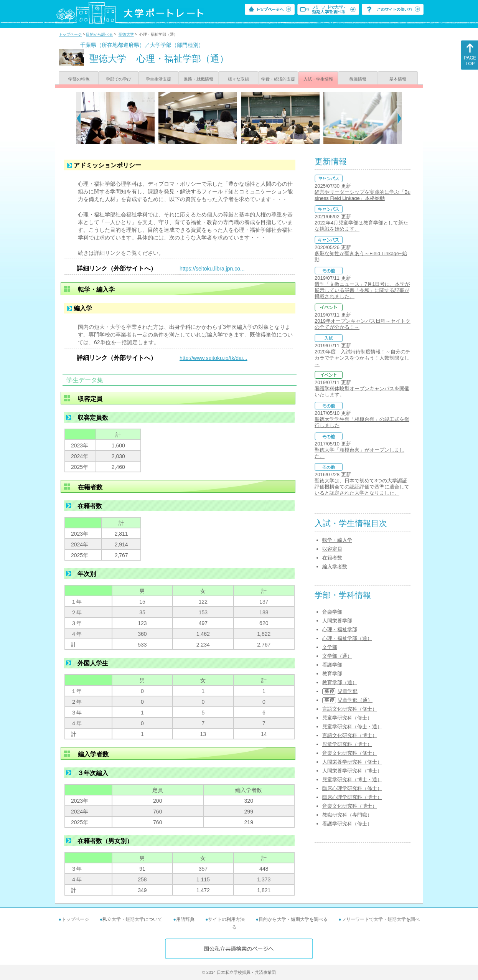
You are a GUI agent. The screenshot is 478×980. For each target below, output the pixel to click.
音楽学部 (332, 612)
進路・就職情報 (199, 79)
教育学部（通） (340, 682)
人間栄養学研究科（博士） (352, 771)
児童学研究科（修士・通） (352, 727)
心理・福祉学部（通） (347, 638)
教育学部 (332, 674)
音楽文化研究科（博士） (350, 806)
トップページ (70, 34)
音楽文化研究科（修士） (350, 753)
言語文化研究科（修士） (350, 709)
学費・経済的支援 (278, 79)
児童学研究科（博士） (347, 744)
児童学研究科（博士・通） (352, 780)
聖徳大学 (126, 34)
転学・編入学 (337, 540)
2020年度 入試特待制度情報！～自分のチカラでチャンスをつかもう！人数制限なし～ (363, 358)
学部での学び (119, 79)
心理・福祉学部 (340, 629)
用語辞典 (185, 919)
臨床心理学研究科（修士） (352, 788)
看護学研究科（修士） (347, 824)
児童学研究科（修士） (347, 718)
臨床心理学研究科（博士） (352, 797)
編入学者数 (335, 567)
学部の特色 (79, 79)
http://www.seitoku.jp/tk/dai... (213, 358)
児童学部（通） (355, 700)
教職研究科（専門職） (347, 815)
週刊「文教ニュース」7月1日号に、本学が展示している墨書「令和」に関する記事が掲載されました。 (362, 290)
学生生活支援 (158, 79)
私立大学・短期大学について (132, 919)
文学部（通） (337, 656)
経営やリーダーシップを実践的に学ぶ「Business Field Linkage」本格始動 (363, 195)
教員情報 (358, 79)
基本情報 (398, 79)
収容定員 (332, 549)
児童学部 (348, 691)
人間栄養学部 (337, 621)
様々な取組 (238, 79)
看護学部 (332, 665)
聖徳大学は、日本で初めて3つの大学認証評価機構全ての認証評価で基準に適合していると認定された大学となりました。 (362, 487)
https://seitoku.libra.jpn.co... (212, 269)
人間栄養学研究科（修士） (352, 762)
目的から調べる (99, 34)
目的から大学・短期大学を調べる (293, 919)
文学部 (330, 647)
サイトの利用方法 (226, 919)
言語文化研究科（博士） (350, 735)
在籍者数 (332, 558)
